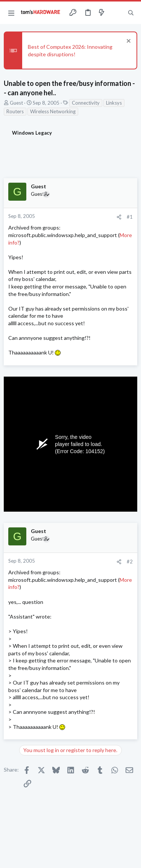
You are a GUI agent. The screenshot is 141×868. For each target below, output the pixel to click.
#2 (130, 562)
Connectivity (86, 103)
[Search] (131, 13)
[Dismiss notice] (128, 42)
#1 (130, 217)
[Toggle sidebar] (116, 13)
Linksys (114, 103)
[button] (11, 13)
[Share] (119, 217)
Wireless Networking (53, 111)
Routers (15, 111)
